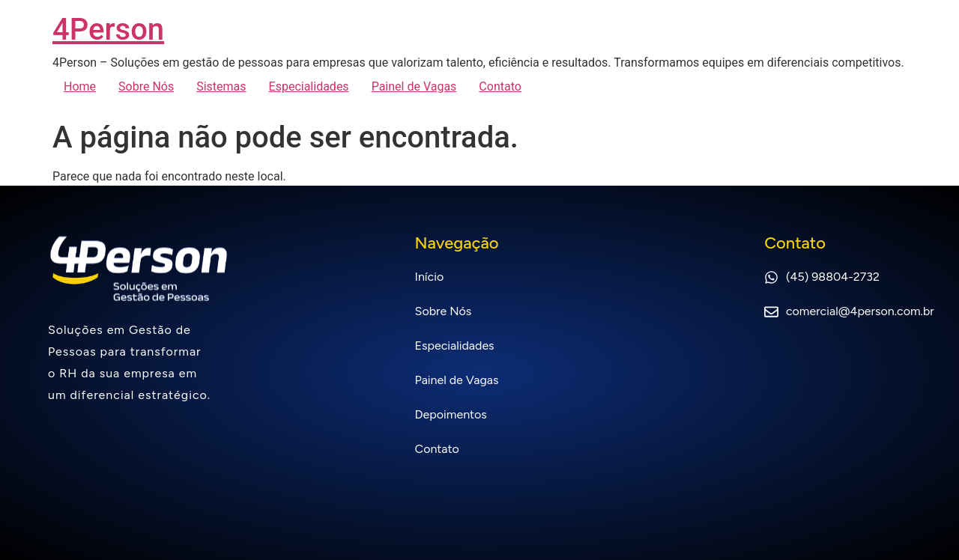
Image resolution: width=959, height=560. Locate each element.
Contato (500, 86)
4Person (108, 30)
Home (80, 86)
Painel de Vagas (414, 86)
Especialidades (309, 86)
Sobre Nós (146, 86)
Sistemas (221, 86)
